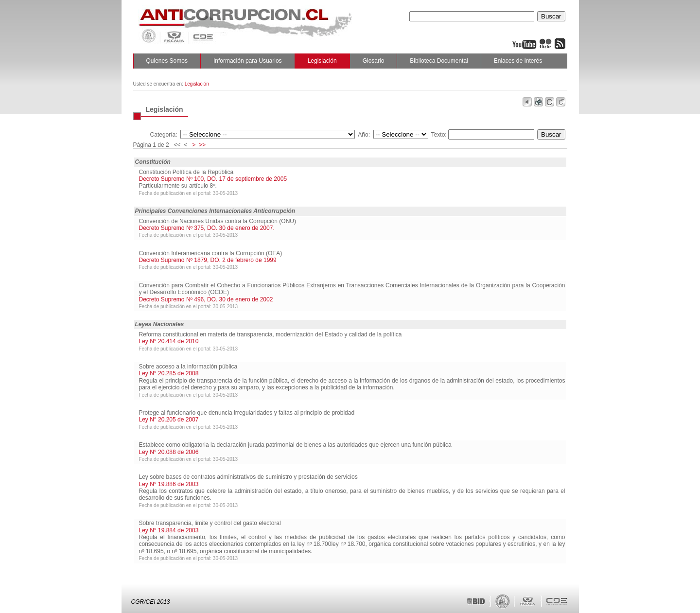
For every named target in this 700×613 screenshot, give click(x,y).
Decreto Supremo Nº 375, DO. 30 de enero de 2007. (207, 228)
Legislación (322, 61)
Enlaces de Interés (518, 61)
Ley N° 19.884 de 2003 (169, 530)
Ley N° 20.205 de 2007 (169, 420)
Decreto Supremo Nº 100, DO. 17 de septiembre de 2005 (213, 179)
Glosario (374, 61)
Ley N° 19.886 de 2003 (169, 484)
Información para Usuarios (248, 61)
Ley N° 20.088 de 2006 (169, 452)
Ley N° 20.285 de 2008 (169, 373)
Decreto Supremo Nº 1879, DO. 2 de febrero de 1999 (208, 260)
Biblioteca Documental (439, 61)
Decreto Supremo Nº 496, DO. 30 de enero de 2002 (206, 299)
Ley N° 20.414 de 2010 (169, 341)
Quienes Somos (167, 61)
